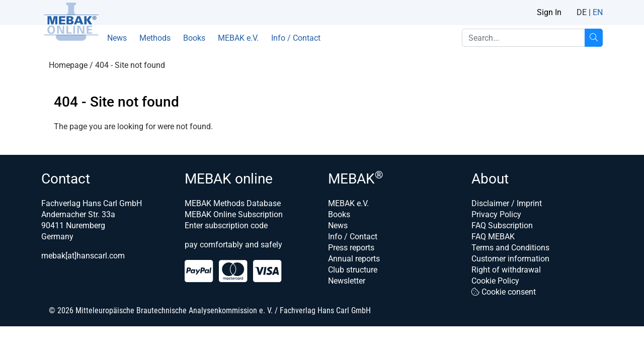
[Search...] (594, 38)
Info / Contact (296, 38)
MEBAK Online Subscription (234, 214)
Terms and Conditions (510, 248)
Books (194, 38)
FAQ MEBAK (493, 237)
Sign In (549, 12)
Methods (155, 38)
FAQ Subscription (502, 225)
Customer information (510, 259)
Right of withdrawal (506, 270)
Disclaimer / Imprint (507, 203)
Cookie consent (504, 292)
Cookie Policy (495, 281)
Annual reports (354, 259)
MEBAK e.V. (238, 38)
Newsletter (347, 281)
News (117, 38)
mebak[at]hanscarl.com (83, 256)
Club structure (353, 270)
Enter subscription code (226, 225)
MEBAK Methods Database (233, 203)
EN (598, 12)
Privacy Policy (496, 214)
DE (582, 12)
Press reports (351, 248)
